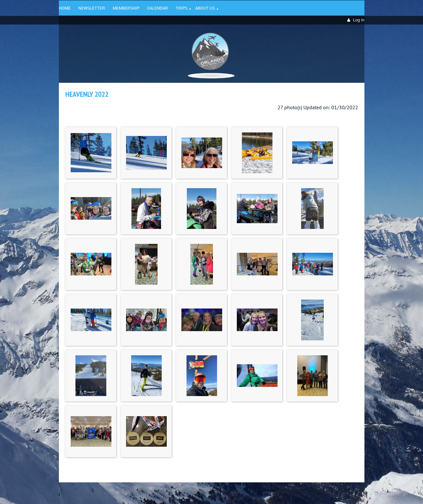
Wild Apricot (309, 492)
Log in (359, 20)
